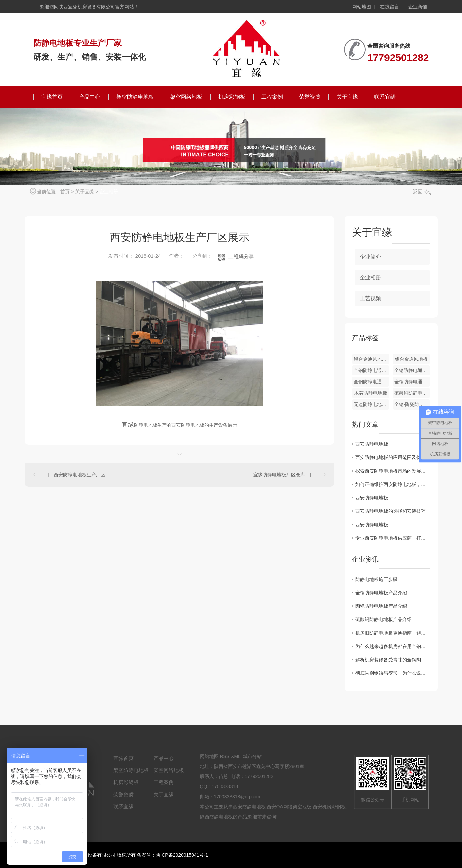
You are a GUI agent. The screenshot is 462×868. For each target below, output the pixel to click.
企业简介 (370, 257)
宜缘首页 (52, 97)
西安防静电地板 (372, 444)
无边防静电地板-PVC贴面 (372, 404)
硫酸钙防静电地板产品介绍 (383, 619)
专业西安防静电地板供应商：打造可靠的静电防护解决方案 (393, 538)
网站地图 (362, 7)
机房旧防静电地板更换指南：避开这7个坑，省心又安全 (393, 633)
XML (236, 756)
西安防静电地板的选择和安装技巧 (391, 511)
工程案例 (272, 97)
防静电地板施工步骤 (376, 579)
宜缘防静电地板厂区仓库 (279, 475)
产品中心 (90, 97)
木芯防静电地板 (371, 393)
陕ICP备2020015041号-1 (182, 855)
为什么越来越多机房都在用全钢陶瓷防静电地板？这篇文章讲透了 (393, 646)
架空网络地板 (186, 97)
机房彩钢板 (232, 97)
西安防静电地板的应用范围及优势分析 (393, 457)
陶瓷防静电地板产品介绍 (381, 606)
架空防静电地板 (135, 97)
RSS (225, 756)
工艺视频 (370, 298)
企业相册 (109, 192)
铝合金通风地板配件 (372, 359)
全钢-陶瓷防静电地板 (412, 404)
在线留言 (390, 7)
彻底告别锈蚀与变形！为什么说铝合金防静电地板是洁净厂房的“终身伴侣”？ (393, 673)
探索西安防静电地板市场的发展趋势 (393, 471)
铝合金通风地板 (411, 359)
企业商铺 (418, 7)
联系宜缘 (385, 97)
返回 (422, 192)
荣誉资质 (310, 97)
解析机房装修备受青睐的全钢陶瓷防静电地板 (393, 660)
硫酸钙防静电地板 (412, 393)
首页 (65, 192)
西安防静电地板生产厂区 (80, 475)
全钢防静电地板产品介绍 (381, 593)
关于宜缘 (347, 97)
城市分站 (252, 756)
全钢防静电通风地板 (372, 370)
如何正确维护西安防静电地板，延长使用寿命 (393, 484)
